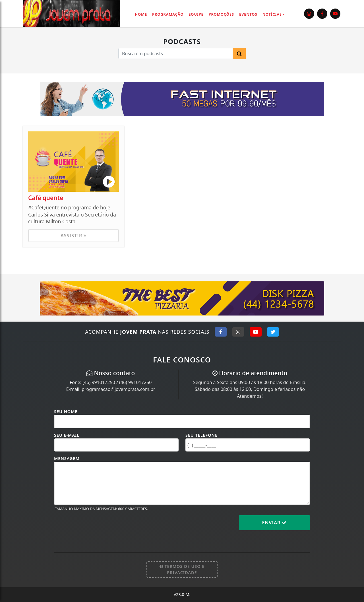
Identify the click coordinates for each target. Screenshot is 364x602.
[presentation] (97, 527)
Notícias (272, 14)
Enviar (275, 523)
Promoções (221, 14)
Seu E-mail (67, 435)
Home (141, 14)
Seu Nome (66, 412)
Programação (168, 14)
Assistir (74, 236)
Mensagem (67, 458)
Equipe (196, 14)
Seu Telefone (201, 435)
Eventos (248, 14)
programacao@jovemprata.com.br (118, 389)
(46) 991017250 (99, 382)
